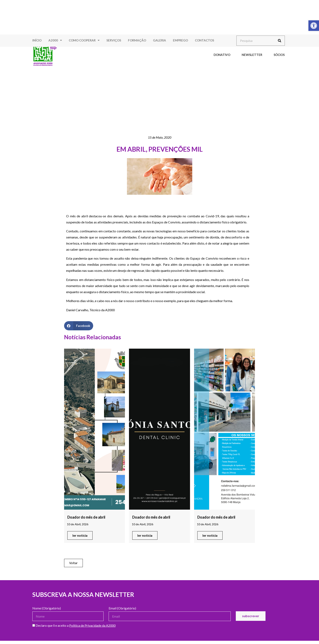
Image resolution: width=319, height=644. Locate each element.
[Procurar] (280, 41)
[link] (314, 26)
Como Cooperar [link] (84, 40)
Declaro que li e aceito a (74, 626)
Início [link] (37, 40)
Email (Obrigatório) (122, 608)
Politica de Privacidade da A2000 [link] (92, 625)
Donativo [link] (222, 55)
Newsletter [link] (252, 55)
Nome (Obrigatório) (47, 608)
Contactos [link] (204, 40)
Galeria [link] (159, 40)
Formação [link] (137, 40)
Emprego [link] (180, 40)
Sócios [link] (279, 55)
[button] (79, 326)
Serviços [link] (114, 40)
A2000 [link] (55, 40)
